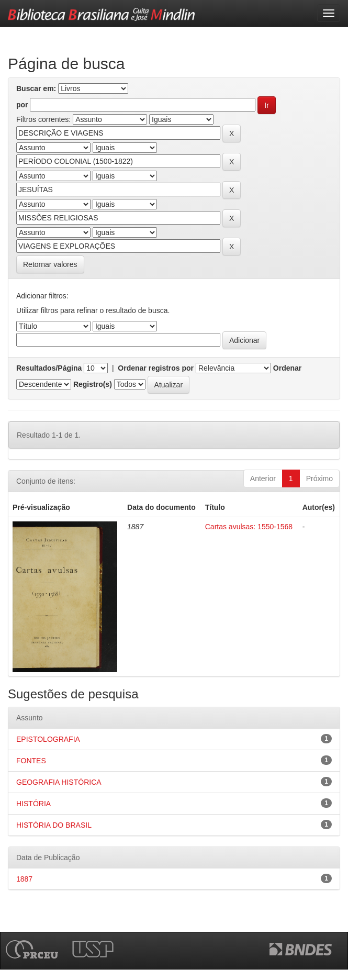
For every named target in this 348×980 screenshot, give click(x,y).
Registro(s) (93, 384)
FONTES (31, 761)
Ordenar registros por (156, 368)
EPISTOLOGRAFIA (48, 739)
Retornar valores (50, 264)
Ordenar (287, 368)
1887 (24, 879)
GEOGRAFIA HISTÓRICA (59, 782)
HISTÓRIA (33, 804)
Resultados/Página (49, 368)
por (22, 105)
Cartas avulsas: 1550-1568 (249, 527)
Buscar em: (36, 88)
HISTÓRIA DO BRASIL (54, 825)
